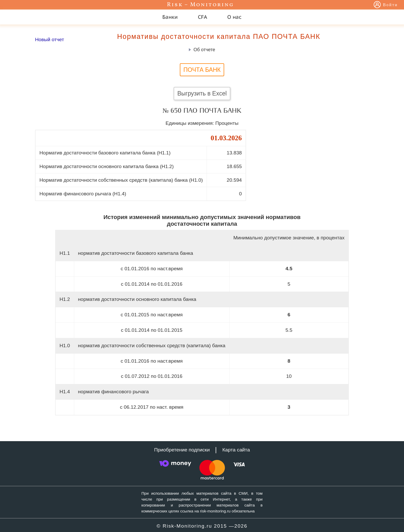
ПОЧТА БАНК (202, 70)
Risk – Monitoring (200, 5)
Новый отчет (49, 40)
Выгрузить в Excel (202, 93)
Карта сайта (236, 450)
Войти (390, 5)
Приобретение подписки (182, 450)
